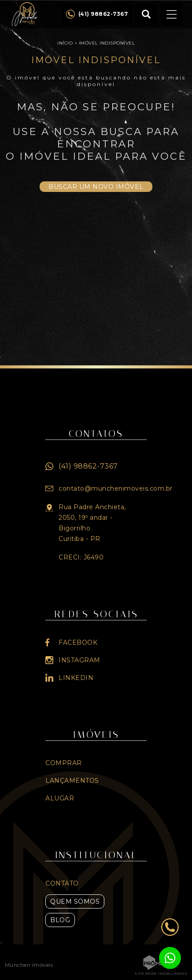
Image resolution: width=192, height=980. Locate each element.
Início (65, 43)
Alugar (60, 798)
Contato (62, 883)
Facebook (78, 642)
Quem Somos (75, 901)
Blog (60, 920)
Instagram (79, 660)
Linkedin (76, 678)
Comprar (64, 763)
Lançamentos (72, 781)
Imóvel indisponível (107, 43)
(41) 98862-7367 (88, 466)
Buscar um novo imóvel (96, 187)
